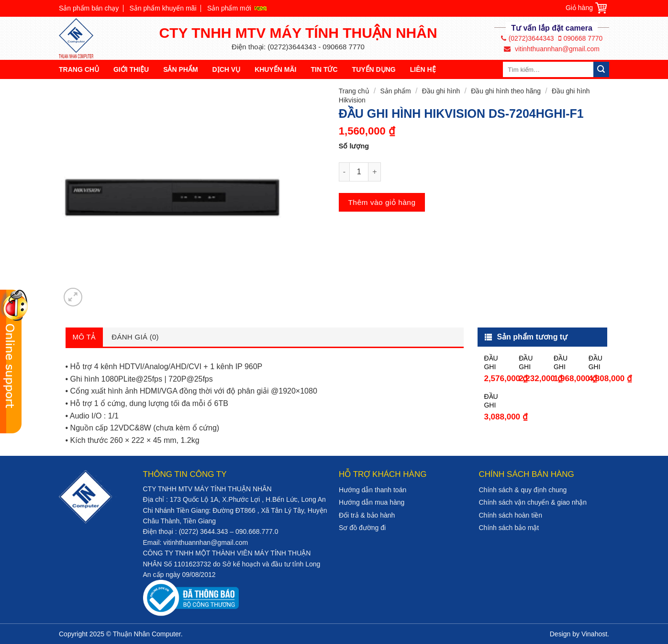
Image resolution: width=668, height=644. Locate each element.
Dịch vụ (227, 69)
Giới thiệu (131, 69)
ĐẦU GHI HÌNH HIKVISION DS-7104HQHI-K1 (530, 363)
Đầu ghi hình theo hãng (506, 91)
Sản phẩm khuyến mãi (163, 8)
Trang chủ (79, 69)
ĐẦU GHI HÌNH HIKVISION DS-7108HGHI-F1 (495, 363)
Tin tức (324, 69)
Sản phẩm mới (229, 8)
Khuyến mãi (275, 69)
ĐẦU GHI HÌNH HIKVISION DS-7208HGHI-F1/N (565, 363)
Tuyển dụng (374, 69)
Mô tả (84, 337)
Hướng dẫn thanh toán (373, 490)
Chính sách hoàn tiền (511, 515)
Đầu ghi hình (441, 91)
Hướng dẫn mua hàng (372, 502)
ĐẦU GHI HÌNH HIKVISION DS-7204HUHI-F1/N (495, 401)
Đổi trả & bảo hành (367, 515)
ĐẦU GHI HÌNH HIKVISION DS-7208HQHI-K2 (600, 363)
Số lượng (354, 146)
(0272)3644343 (528, 38)
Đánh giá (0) (135, 337)
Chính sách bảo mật (509, 528)
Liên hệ (423, 69)
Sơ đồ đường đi (362, 528)
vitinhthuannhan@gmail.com (552, 49)
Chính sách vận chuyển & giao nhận (533, 502)
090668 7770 (581, 38)
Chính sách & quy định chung (523, 490)
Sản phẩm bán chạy (89, 8)
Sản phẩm (180, 69)
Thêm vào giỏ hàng (382, 202)
